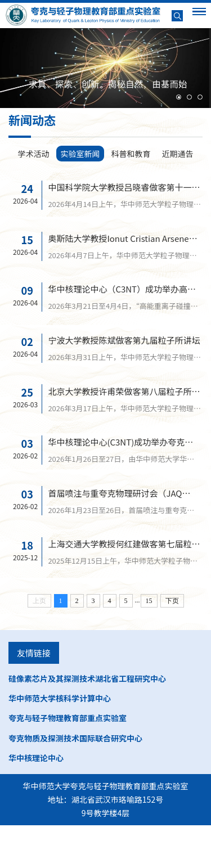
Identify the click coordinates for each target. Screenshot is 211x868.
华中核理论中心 (36, 800)
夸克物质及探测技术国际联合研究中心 (75, 780)
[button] (179, 97)
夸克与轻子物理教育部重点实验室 (68, 761)
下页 (172, 644)
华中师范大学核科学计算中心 (60, 741)
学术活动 (34, 154)
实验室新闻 (80, 154)
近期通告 (178, 154)
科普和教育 (131, 154)
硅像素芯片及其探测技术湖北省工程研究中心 (87, 721)
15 (149, 644)
